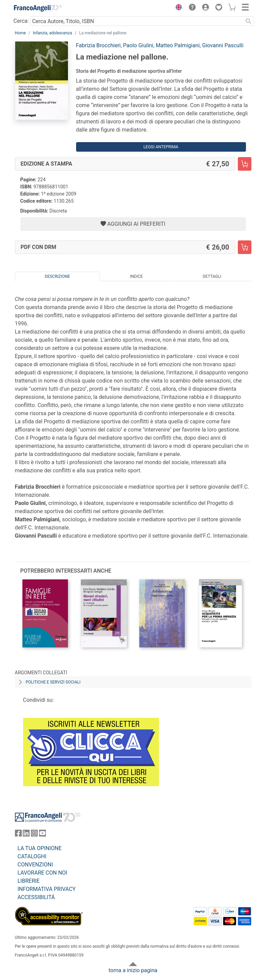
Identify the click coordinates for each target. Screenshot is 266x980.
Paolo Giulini (138, 45)
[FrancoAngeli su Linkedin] (26, 835)
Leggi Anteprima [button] (161, 147)
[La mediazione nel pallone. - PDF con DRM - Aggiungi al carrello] (245, 247)
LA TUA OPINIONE (40, 848)
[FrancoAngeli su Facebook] (18, 835)
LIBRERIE (29, 881)
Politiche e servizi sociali (53, 682)
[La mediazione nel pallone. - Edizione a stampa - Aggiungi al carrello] (245, 164)
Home (20, 33)
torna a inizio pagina (133, 970)
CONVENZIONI (35, 865)
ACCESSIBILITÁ (36, 897)
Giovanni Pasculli (223, 45)
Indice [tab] (137, 276)
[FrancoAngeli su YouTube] (42, 835)
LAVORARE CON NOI (42, 873)
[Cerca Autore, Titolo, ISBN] (137, 21)
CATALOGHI (32, 856)
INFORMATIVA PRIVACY (47, 889)
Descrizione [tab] (57, 276)
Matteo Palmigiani (178, 45)
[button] (177, 8)
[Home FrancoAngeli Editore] (38, 8)
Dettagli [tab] (212, 276)
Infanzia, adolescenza (52, 33)
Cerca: (21, 21)
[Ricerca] (249, 21)
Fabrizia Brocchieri (99, 45)
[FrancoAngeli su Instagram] (34, 835)
